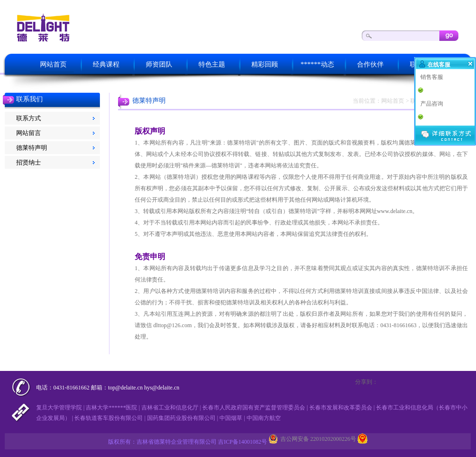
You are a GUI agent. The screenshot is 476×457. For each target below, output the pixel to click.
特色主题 (212, 64)
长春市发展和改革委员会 (341, 408)
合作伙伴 (370, 64)
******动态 (317, 64)
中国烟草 (231, 418)
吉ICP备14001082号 (243, 442)
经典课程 (106, 64)
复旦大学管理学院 (59, 408)
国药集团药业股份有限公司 (181, 418)
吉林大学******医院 (111, 408)
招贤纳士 (29, 162)
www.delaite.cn (395, 211)
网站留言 (29, 133)
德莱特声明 (32, 148)
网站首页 (53, 64)
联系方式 (29, 118)
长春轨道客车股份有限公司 (109, 418)
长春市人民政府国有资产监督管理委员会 (254, 408)
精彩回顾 (265, 64)
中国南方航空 (264, 418)
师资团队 (159, 64)
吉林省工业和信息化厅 (170, 408)
